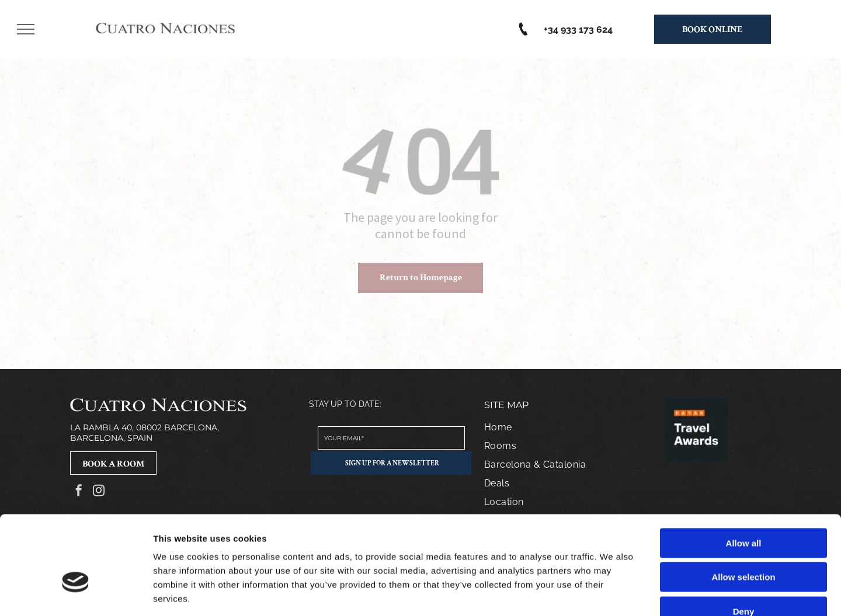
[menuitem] (562, 427)
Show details (613, 593)
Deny (744, 542)
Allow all (744, 473)
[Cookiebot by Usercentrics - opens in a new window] (76, 593)
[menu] (26, 29)
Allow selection (743, 508)
